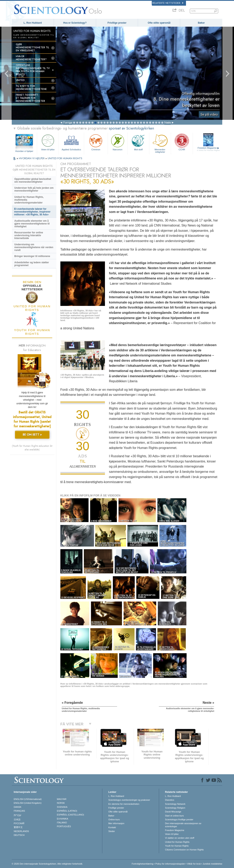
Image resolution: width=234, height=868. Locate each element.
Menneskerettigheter (160, 143)
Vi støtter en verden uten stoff (180, 838)
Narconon (118, 142)
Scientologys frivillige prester (179, 820)
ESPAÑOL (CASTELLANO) (71, 815)
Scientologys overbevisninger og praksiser (129, 800)
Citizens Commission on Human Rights (184, 850)
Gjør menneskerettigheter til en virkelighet (32, 47)
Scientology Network (175, 804)
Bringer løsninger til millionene (32, 256)
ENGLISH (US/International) (28, 799)
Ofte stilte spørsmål (159, 23)
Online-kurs (114, 820)
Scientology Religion (175, 808)
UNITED (20, 80)
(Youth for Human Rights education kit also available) (32, 448)
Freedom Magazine (208, 149)
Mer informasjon (116, 823)
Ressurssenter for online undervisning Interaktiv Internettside (29, 235)
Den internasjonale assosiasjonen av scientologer (183, 825)
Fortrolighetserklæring (143, 864)
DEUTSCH (19, 835)
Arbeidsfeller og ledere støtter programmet (32, 264)
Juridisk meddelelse (213, 864)
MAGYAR (62, 799)
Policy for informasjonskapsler (170, 864)
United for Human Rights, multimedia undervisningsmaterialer (29, 200)
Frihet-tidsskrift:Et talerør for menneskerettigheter (30, 98)
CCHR (182, 142)
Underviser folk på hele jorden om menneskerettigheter (34, 189)
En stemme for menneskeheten (124, 804)
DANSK (18, 807)
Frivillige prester (117, 23)
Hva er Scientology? (75, 23)
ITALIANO (62, 823)
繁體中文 (18, 827)
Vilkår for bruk (194, 864)
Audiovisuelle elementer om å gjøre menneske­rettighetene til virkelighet (32, 224)
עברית (18, 815)
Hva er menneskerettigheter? (31, 58)
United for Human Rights (177, 842)
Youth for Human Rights (177, 846)
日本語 (17, 820)
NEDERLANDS (21, 831)
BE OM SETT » (32, 435)
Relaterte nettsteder (168, 3)
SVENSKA (62, 807)
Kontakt (112, 827)
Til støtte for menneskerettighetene (31, 88)
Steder (112, 831)
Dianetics (170, 800)
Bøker (201, 23)
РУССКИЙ (19, 823)
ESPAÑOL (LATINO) (67, 811)
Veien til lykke (48, 142)
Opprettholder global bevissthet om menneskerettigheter (33, 180)
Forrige (68, 122)
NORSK (61, 803)
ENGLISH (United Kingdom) (28, 803)
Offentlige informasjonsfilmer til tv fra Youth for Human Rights (33, 70)
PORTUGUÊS (64, 826)
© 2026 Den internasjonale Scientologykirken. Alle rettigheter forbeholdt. (47, 864)
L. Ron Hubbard (33, 23)
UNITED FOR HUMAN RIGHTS (65, 158)
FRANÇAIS (19, 811)
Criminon (96, 142)
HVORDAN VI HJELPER (32, 158)
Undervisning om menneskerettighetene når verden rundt (34, 247)
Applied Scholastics (71, 142)
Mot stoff (138, 142)
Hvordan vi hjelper (24, 151)
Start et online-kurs (174, 816)
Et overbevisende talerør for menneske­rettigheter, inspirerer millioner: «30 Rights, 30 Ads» (32, 212)
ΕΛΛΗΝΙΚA (63, 819)
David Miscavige (173, 812)
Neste (168, 122)
